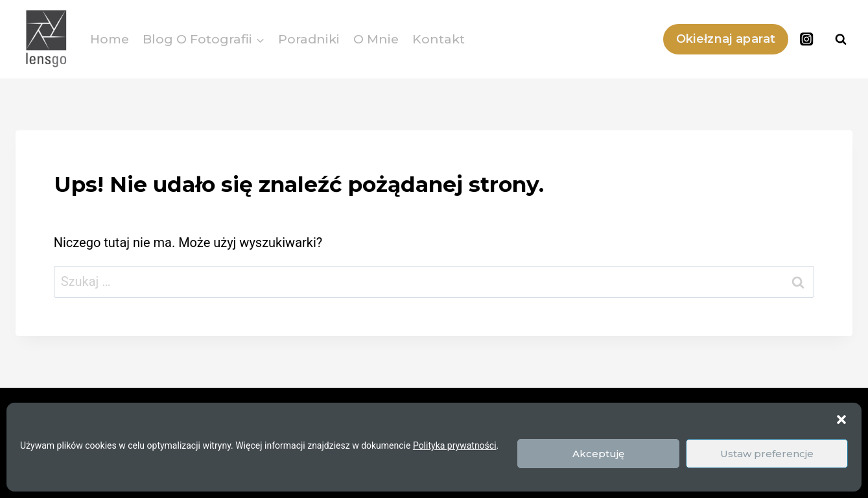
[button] (841, 420)
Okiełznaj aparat (726, 39)
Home (110, 39)
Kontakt (439, 39)
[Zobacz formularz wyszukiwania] (841, 40)
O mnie (376, 39)
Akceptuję (598, 454)
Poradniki (309, 39)
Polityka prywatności (455, 445)
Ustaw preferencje (767, 454)
